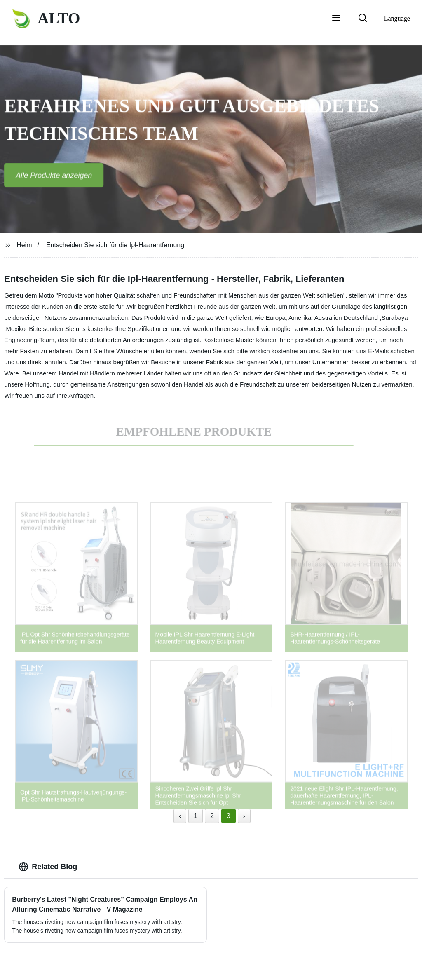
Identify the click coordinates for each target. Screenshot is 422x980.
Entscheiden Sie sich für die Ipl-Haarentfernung (115, 245)
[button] (336, 19)
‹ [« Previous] (180, 816)
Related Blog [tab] (48, 867)
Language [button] (397, 18)
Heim (24, 245)
